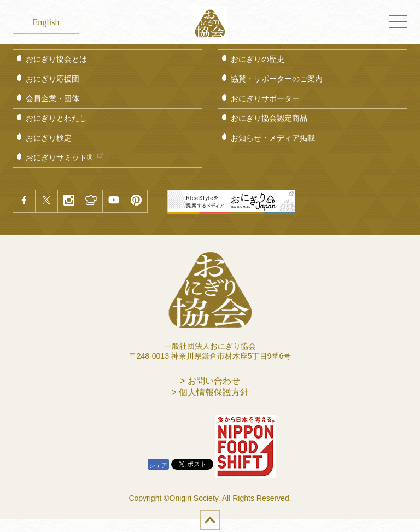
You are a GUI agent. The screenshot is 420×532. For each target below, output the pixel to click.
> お (210, 381)
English (46, 22)
